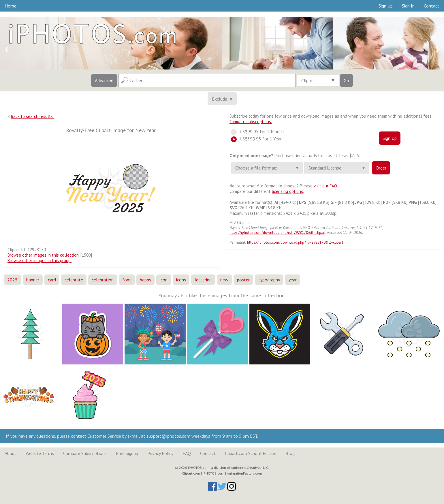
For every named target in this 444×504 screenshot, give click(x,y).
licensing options (287, 191)
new (224, 280)
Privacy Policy (160, 453)
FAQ (187, 453)
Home (11, 6)
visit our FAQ (325, 186)
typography (269, 280)
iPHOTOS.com (213, 473)
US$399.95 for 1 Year (259, 139)
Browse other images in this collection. (43, 255)
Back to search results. (32, 116)
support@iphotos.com (168, 436)
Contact (432, 6)
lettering (203, 280)
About (11, 453)
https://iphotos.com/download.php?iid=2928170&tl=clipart (277, 233)
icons (181, 280)
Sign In (408, 6)
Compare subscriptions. (251, 122)
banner (33, 280)
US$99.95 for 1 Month (260, 131)
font (127, 280)
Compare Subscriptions (85, 453)
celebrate (74, 280)
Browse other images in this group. (39, 261)
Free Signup (127, 453)
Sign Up (386, 6)
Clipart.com (191, 473)
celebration (103, 280)
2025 (12, 280)
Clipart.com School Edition (251, 453)
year (293, 280)
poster (243, 280)
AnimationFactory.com (244, 473)
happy (145, 280)
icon (164, 280)
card (52, 280)
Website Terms (40, 453)
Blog (290, 453)
